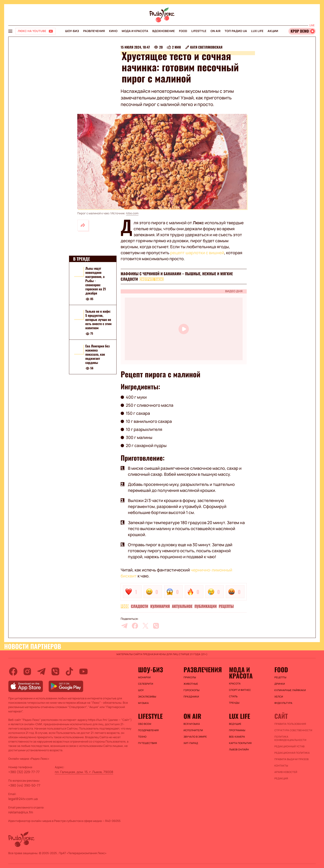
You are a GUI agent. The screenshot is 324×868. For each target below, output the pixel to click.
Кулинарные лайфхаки (290, 690)
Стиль (233, 696)
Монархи (144, 677)
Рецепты (226, 606)
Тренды (234, 703)
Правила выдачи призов (291, 759)
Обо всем (145, 724)
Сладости (139, 606)
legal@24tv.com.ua (23, 799)
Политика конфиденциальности (290, 738)
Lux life (257, 31)
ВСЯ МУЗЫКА (192, 724)
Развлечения (94, 31)
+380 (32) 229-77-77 (24, 772)
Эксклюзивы (147, 697)
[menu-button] (10, 31)
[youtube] (83, 671)
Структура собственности (293, 730)
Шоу (141, 690)
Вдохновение (164, 31)
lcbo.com (132, 213)
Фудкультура (283, 703)
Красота (235, 684)
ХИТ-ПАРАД (191, 743)
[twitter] (145, 626)
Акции (273, 31)
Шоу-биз (72, 31)
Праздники (191, 697)
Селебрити (146, 684)
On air (216, 31)
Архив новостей (286, 772)
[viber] (156, 626)
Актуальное (182, 606)
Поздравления (148, 730)
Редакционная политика (292, 753)
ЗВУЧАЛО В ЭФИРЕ (195, 737)
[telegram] (124, 626)
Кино (113, 31)
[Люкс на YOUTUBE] (36, 31)
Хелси (279, 697)
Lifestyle (199, 31)
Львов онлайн (239, 750)
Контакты (281, 766)
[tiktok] (69, 671)
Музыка (143, 703)
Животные (191, 684)
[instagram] (27, 671)
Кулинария (160, 606)
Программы (237, 730)
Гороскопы (191, 690)
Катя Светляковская (206, 47)
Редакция (281, 779)
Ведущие (235, 724)
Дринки (280, 684)
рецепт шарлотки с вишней (197, 253)
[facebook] (135, 626)
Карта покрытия (240, 743)
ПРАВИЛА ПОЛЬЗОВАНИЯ (290, 724)
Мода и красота (135, 31)
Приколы (190, 677)
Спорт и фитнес (240, 690)
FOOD (183, 31)
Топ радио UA (236, 31)
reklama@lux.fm (21, 812)
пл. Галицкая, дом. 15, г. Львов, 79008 (84, 772)
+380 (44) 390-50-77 (24, 785)
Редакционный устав (289, 746)
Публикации (205, 606)
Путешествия (147, 743)
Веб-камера (237, 737)
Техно (142, 737)
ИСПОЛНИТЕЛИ (193, 730)
